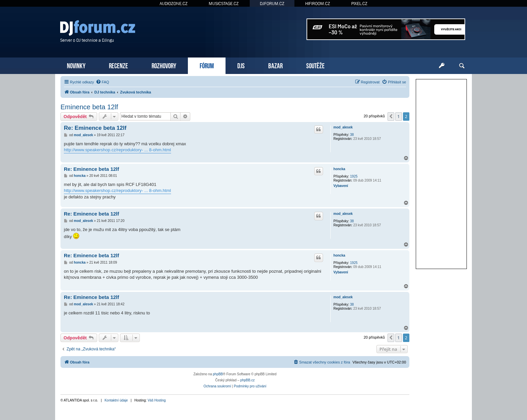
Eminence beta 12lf (89, 107)
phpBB (218, 374)
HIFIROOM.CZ (318, 4)
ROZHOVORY (164, 65)
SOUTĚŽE (315, 65)
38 (352, 135)
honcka (339, 169)
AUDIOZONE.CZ (174, 4)
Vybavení (341, 186)
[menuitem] (103, 82)
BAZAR (275, 65)
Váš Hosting (157, 400)
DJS (241, 65)
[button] (391, 116)
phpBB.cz (248, 380)
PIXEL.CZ (359, 4)
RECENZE (118, 65)
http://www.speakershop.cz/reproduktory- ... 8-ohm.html (117, 150)
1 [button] (398, 116)
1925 (354, 176)
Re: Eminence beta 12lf (95, 128)
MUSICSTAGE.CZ (224, 4)
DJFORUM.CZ (272, 4)
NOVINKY (76, 65)
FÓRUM (207, 65)
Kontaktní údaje (116, 400)
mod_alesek (343, 127)
